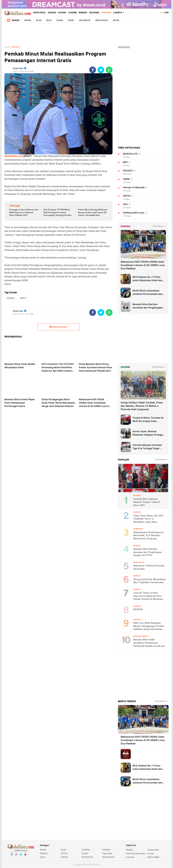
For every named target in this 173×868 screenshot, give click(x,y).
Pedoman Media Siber (136, 854)
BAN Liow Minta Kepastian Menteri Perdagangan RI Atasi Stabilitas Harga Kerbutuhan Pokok (149, 626)
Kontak (151, 854)
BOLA (49, 21)
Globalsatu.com (14, 156)
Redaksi (129, 850)
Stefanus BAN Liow (134, 213)
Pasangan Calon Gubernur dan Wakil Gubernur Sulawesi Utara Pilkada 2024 (24, 213)
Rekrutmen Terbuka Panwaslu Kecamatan (149, 567)
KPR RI (127, 196)
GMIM (126, 179)
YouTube (25, 856)
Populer (106, 13)
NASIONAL (94, 13)
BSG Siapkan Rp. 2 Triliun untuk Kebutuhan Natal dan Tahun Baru (147, 279)
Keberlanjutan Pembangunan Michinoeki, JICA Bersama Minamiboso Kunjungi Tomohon (148, 536)
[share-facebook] (93, 70)
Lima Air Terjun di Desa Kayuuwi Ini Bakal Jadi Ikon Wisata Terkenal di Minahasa (148, 596)
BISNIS (28, 21)
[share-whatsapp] (109, 70)
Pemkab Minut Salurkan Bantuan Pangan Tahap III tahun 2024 (147, 502)
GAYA (43, 857)
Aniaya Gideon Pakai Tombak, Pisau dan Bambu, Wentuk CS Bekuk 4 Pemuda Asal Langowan (142, 406)
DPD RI (64, 854)
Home (7, 47)
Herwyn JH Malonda (134, 188)
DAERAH (52, 13)
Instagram (16, 856)
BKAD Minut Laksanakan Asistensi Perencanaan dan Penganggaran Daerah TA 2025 (147, 293)
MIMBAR (83, 13)
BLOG (39, 21)
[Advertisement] (86, 34)
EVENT (71, 21)
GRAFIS (64, 857)
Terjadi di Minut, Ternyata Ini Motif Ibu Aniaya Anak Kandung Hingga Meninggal (148, 420)
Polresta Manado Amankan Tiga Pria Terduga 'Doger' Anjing (147, 447)
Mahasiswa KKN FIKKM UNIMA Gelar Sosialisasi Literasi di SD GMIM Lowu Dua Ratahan (143, 265)
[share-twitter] (101, 70)
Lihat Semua (158, 226)
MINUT (23, 298)
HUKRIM (73, 13)
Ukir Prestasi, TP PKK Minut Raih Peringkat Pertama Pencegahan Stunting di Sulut (57, 213)
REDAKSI (138, 610)
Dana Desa (107, 854)
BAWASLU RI (130, 154)
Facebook (12, 856)
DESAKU (62, 13)
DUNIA (60, 21)
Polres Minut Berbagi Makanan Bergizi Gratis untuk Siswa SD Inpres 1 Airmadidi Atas (93, 213)
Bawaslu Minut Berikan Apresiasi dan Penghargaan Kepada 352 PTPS (148, 306)
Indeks (13, 20)
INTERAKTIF (85, 21)
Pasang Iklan (153, 850)
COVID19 (86, 850)
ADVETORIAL (39, 13)
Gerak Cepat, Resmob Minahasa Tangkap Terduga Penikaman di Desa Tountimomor (148, 434)
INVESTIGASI (102, 21)
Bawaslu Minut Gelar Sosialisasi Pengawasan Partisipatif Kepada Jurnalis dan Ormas (149, 643)
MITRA (116, 21)
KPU (125, 204)
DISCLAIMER (153, 857)
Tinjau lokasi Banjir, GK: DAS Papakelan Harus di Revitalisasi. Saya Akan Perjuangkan (148, 519)
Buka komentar (58, 327)
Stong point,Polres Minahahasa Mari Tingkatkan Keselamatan (149, 581)
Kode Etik (130, 857)
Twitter (21, 856)
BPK (125, 162)
